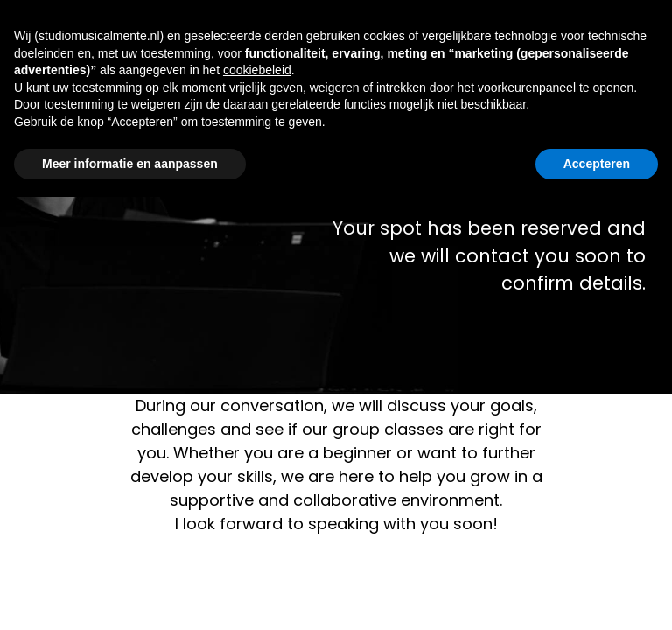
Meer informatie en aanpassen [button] (130, 164)
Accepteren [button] (597, 164)
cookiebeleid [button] (257, 70)
